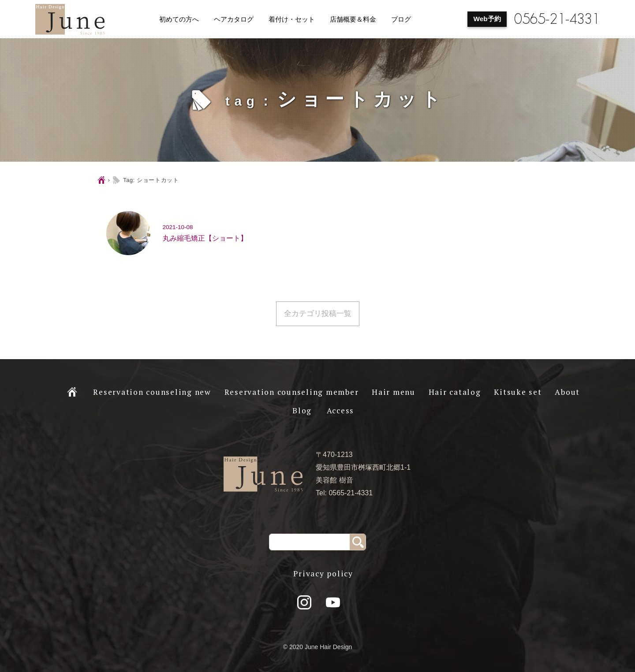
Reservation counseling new (152, 392)
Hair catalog (455, 392)
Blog (302, 410)
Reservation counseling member (292, 392)
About (567, 392)
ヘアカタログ (234, 19)
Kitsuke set (518, 392)
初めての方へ (179, 19)
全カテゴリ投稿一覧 (318, 314)
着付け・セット (292, 19)
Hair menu (394, 392)
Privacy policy (323, 574)
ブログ (401, 19)
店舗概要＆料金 (353, 19)
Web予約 (487, 19)
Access (341, 410)
